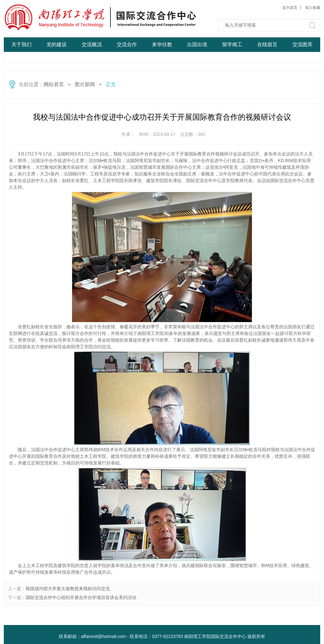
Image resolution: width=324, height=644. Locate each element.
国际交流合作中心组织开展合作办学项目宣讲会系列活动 (81, 597)
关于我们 (22, 44)
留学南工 (232, 44)
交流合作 (127, 44)
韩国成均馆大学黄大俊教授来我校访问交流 (68, 589)
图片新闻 (85, 84)
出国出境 (197, 44)
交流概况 (92, 44)
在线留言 (267, 44)
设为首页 (290, 8)
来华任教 (162, 44)
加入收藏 (313, 8)
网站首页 (22, 59)
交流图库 (302, 44)
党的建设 (57, 44)
